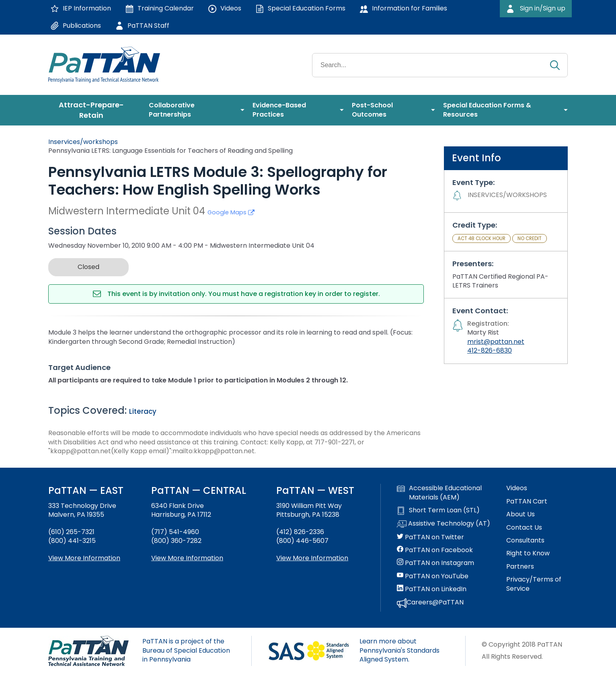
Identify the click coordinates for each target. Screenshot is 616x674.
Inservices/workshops (83, 142)
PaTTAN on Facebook (435, 550)
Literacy (143, 411)
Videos (517, 488)
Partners (520, 567)
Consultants (525, 540)
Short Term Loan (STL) (438, 510)
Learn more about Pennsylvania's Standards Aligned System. (399, 650)
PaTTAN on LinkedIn (432, 589)
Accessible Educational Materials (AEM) (439, 493)
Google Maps (231, 212)
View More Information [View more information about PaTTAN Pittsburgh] (312, 558)
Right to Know (528, 553)
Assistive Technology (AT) (444, 524)
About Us (521, 514)
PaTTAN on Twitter (430, 537)
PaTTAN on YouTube (433, 576)
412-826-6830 (490, 350)
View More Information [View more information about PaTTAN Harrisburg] (187, 558)
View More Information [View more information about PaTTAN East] (84, 558)
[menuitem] (94, 110)
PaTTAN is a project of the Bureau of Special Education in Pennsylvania (186, 650)
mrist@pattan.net (496, 342)
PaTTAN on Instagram (435, 563)
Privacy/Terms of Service (534, 584)
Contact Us (524, 528)
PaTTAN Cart (527, 501)
